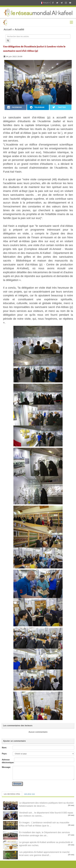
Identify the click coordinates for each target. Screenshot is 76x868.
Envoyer (18, 784)
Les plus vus (30, 794)
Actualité (19, 29)
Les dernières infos (12, 794)
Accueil (8, 29)
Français (45, 3)
